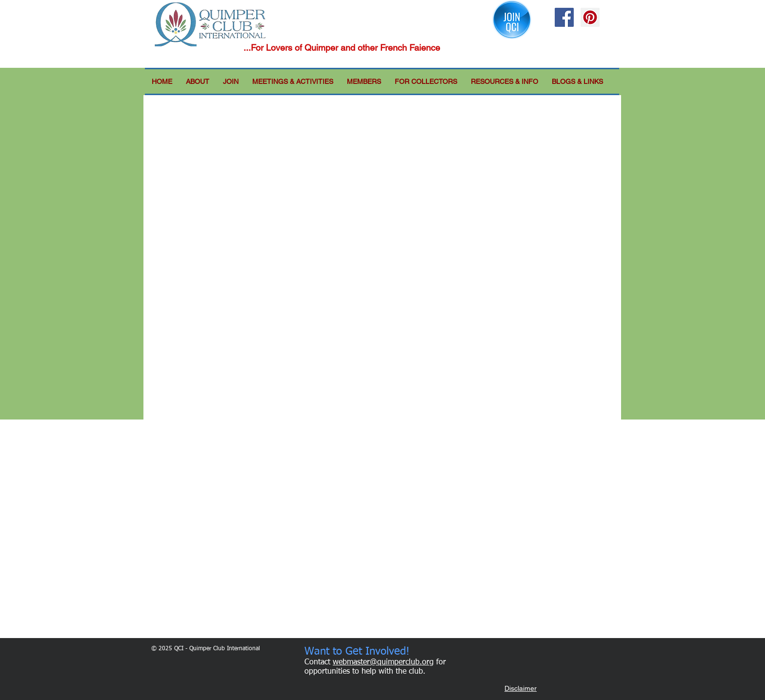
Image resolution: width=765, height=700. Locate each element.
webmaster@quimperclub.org (383, 662)
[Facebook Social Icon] (564, 17)
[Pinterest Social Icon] (590, 17)
